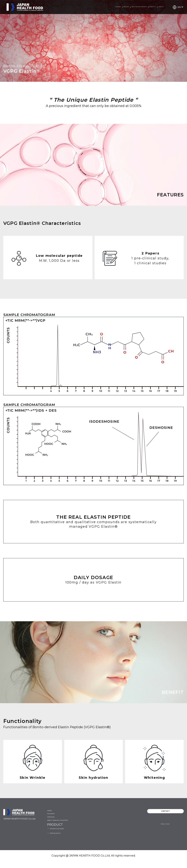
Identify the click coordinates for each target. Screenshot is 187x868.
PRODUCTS (138, 7)
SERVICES (80, 7)
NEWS (52, 812)
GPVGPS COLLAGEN (125, 817)
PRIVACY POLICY (165, 830)
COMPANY (63, 7)
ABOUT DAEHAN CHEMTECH (109, 7)
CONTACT (156, 7)
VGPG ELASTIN (121, 824)
